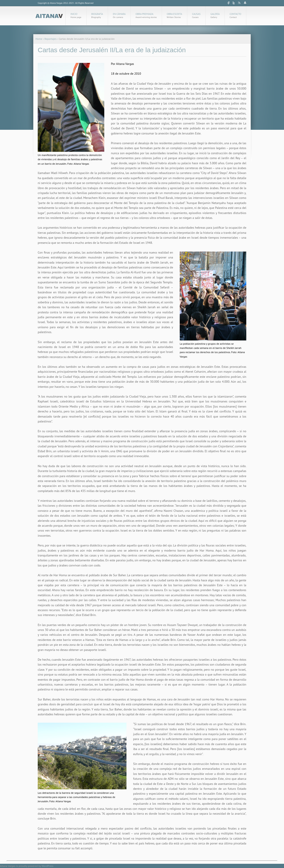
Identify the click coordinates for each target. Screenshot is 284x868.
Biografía (97, 15)
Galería (215, 15)
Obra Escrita (175, 15)
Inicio (76, 15)
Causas (196, 15)
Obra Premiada (146, 15)
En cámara (119, 15)
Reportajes (50, 39)
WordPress (48, 866)
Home (39, 39)
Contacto (235, 15)
